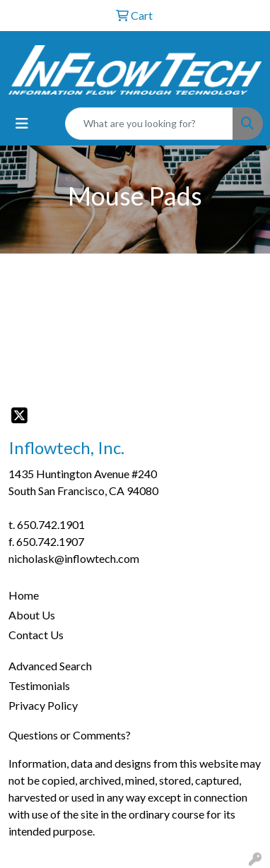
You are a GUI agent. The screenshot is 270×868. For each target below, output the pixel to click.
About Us (32, 615)
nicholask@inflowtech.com (74, 558)
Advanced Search (50, 666)
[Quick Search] (149, 124)
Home (24, 595)
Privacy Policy (43, 705)
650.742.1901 (51, 524)
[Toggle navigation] (22, 123)
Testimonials (39, 685)
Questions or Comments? (70, 735)
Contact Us (36, 635)
